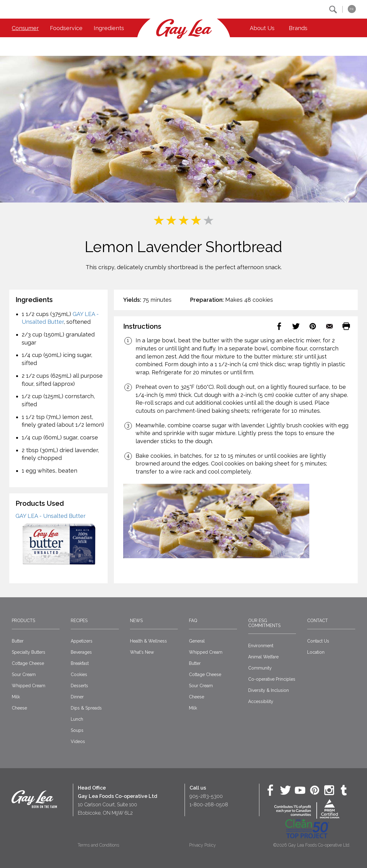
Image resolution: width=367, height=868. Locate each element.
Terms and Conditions (98, 845)
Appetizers (82, 641)
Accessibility (261, 701)
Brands (298, 28)
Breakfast (80, 663)
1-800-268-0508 (209, 805)
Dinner (77, 697)
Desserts (79, 686)
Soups (77, 730)
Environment (261, 646)
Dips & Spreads (86, 708)
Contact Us (318, 641)
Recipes (79, 621)
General (197, 641)
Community (260, 668)
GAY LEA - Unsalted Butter (51, 516)
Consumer (25, 28)
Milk (16, 697)
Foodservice (66, 28)
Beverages (81, 652)
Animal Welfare (263, 657)
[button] (333, 9)
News (136, 621)
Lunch (77, 719)
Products (23, 621)
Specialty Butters (29, 652)
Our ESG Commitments (264, 623)
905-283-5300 (206, 796)
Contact (318, 621)
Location (316, 652)
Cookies (79, 674)
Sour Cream (24, 674)
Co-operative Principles (272, 679)
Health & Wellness (148, 641)
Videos (78, 741)
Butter (18, 641)
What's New (142, 652)
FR (351, 9)
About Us (262, 28)
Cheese (19, 708)
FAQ (193, 621)
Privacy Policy (203, 845)
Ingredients (109, 28)
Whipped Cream (29, 686)
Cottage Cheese (28, 663)
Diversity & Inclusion (269, 690)
